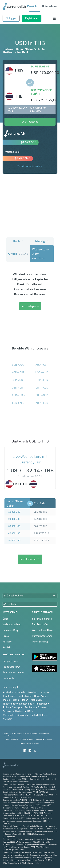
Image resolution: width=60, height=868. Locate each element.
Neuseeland (26, 704)
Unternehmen (50, 6)
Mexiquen (36, 700)
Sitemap (37, 743)
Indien (6, 700)
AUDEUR (42, 403)
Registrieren (32, 18)
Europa (44, 692)
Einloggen (11, 18)
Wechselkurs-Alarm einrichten (40, 254)
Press (6, 636)
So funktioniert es (42, 619)
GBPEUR (42, 380)
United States (38, 715)
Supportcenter (11, 661)
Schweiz (8, 711)
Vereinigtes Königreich (15, 715)
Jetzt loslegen (30, 306)
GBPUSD (18, 380)
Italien (25, 700)
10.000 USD (14, 512)
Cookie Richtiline (27, 739)
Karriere (7, 642)
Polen (6, 707)
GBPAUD (42, 388)
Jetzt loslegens (30, 122)
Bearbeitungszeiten (13, 673)
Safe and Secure (26, 743)
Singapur (17, 707)
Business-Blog (10, 630)
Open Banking (40, 642)
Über (5, 619)
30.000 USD (14, 526)
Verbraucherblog (12, 624)
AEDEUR (18, 372)
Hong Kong (40, 696)
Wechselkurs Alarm (43, 630)
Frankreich (9, 696)
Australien (9, 692)
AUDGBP (42, 365)
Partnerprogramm (42, 636)
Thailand (20, 711)
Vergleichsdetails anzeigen (30, 166)
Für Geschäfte (40, 624)
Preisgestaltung (11, 667)
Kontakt (7, 647)
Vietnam (8, 719)
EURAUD (18, 365)
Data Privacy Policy (13, 739)
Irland (16, 700)
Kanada (21, 692)
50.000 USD (14, 540)
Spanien (42, 707)
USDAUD (42, 372)
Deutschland (25, 696)
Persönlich (33, 6)
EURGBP (42, 395)
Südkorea (30, 707)
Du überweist (40, 67)
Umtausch (8, 678)
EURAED (18, 403)
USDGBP (18, 388)
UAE (29, 711)
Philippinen (41, 704)
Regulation (49, 739)
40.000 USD (14, 533)
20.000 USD (14, 519)
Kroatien (32, 692)
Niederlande (10, 704)
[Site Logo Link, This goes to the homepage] (15, 6)
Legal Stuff (39, 739)
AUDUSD (18, 395)
